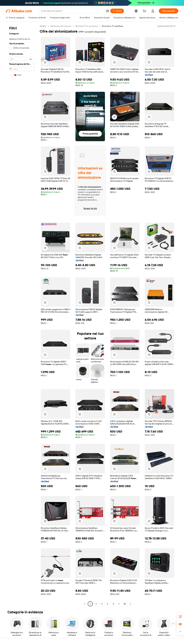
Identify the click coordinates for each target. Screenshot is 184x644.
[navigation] (22, 315)
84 (125, 604)
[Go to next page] (131, 604)
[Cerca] (117, 11)
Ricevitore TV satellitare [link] (113, 26)
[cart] (145, 11)
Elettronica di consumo (61, 26)
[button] (107, 11)
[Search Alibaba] (72, 11)
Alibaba (43, 26)
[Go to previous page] (85, 604)
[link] (180, 617)
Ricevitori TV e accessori (87, 26)
